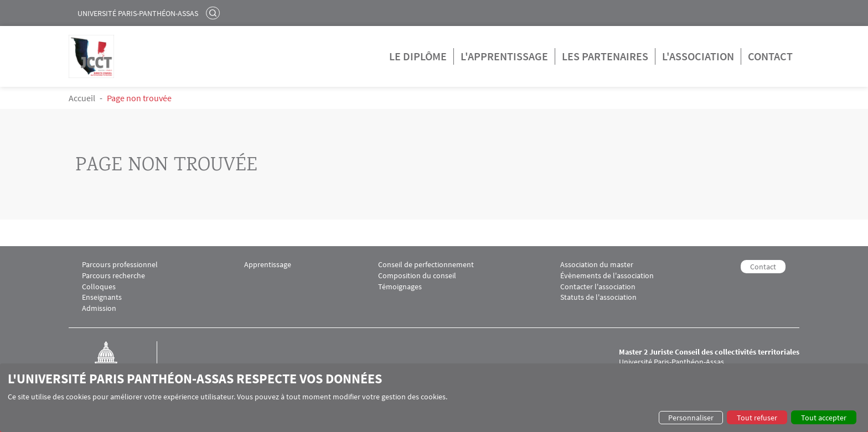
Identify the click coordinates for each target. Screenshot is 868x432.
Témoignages (400, 287)
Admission (99, 308)
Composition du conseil (417, 276)
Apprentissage (268, 265)
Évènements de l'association (607, 276)
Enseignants (102, 297)
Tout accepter (824, 418)
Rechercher (214, 13)
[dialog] (434, 398)
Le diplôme (418, 56)
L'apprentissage (504, 56)
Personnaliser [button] (691, 418)
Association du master (597, 265)
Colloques (99, 287)
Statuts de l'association (598, 297)
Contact (770, 56)
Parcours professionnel (120, 265)
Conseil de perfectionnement (426, 265)
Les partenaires (605, 56)
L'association (698, 56)
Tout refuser (757, 418)
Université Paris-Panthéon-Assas (138, 13)
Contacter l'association (598, 287)
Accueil (82, 98)
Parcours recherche (113, 276)
